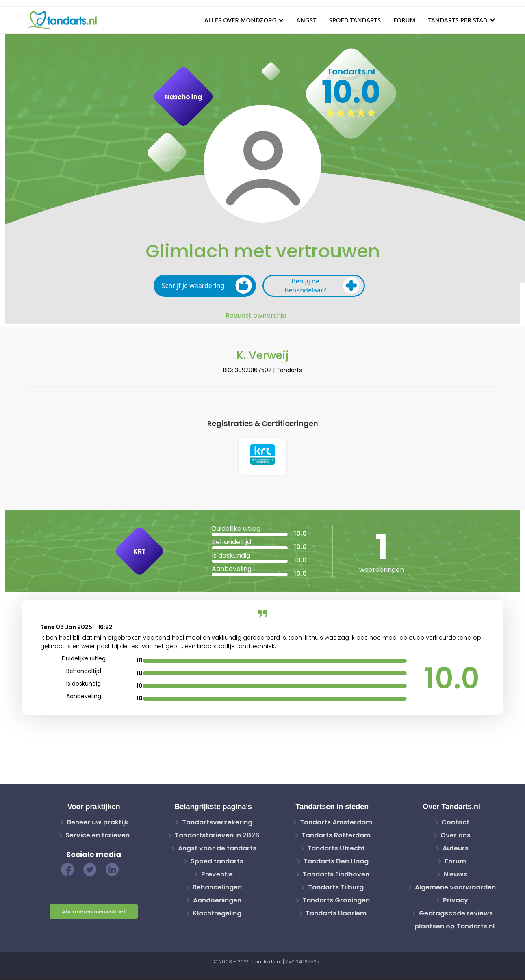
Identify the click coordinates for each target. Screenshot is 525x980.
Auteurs (456, 849)
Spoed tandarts (355, 20)
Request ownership (256, 316)
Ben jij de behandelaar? (322, 286)
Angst (306, 20)
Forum (404, 20)
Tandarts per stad (458, 20)
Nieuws (456, 875)
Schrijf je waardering (207, 286)
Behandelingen (217, 888)
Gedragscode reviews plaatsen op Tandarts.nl (454, 921)
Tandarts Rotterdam (336, 836)
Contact (455, 823)
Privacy (456, 901)
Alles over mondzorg (241, 20)
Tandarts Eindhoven (336, 875)
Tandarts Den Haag (336, 862)
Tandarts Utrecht (336, 849)
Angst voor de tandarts (217, 849)
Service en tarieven (98, 836)
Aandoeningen (217, 901)
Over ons (456, 836)
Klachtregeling (217, 914)
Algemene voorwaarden (455, 888)
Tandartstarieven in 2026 (217, 836)
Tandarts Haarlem (336, 914)
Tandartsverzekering (217, 823)
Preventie (217, 875)
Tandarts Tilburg (336, 888)
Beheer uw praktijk (98, 823)
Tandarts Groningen (336, 901)
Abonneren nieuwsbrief (94, 913)
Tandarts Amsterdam (336, 823)
